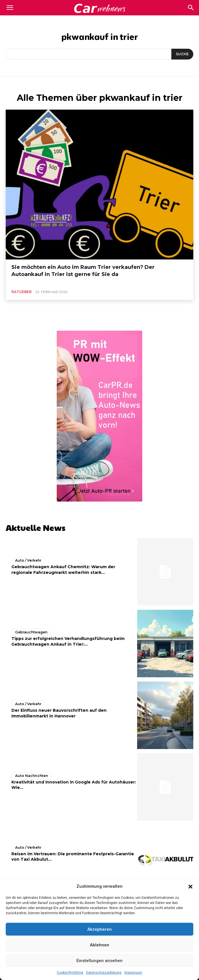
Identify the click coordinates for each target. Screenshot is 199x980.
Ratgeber (22, 292)
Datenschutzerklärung (104, 973)
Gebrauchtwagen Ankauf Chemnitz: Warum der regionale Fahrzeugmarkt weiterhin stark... (63, 570)
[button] (190, 887)
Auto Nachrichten (32, 776)
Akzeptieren (99, 929)
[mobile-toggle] (10, 8)
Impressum (133, 973)
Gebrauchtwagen (31, 632)
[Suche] (182, 54)
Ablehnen (99, 945)
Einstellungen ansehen (99, 961)
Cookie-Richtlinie (70, 973)
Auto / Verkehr (28, 560)
